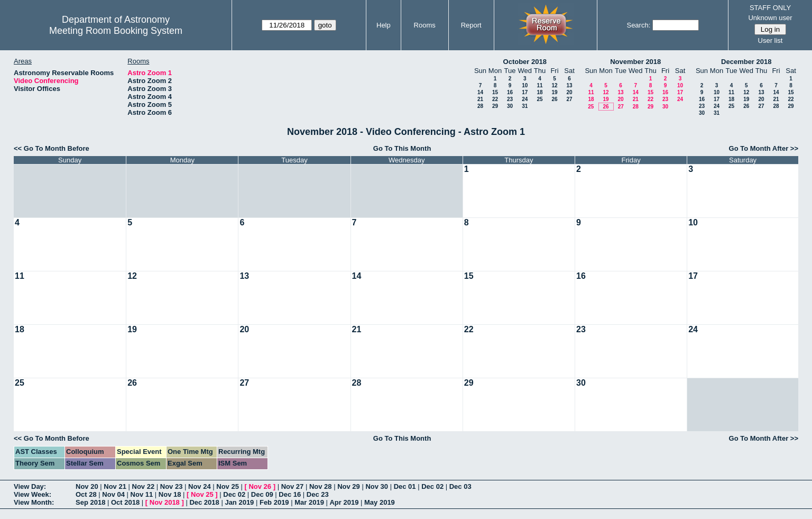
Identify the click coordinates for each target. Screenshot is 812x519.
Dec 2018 (204, 502)
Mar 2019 (309, 502)
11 (539, 85)
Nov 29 (349, 486)
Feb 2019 (274, 502)
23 (510, 99)
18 (539, 92)
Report (471, 25)
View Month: (34, 502)
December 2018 (746, 62)
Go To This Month (402, 148)
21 (480, 99)
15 (495, 92)
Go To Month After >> (764, 148)
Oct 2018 (125, 502)
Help (384, 25)
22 (495, 99)
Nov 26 (260, 486)
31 (525, 106)
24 (525, 99)
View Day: (30, 486)
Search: (638, 25)
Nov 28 (321, 486)
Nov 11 (142, 494)
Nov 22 (144, 486)
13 (569, 85)
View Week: (33, 494)
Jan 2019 (239, 502)
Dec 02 (432, 486)
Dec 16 (290, 494)
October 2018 (525, 62)
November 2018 (635, 62)
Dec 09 (262, 494)
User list (771, 40)
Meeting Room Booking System (116, 31)
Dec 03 (460, 486)
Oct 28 (86, 494)
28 (480, 106)
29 (495, 106)
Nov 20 (87, 486)
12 (554, 85)
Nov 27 (293, 486)
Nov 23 (172, 486)
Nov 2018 (165, 502)
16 (510, 92)
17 (525, 92)
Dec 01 (405, 486)
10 (525, 85)
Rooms (425, 25)
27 (569, 99)
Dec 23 (318, 494)
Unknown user (770, 18)
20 (569, 92)
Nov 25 (228, 486)
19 (554, 92)
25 (539, 99)
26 (554, 99)
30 (510, 106)
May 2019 (380, 502)
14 (480, 92)
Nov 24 (200, 486)
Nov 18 (170, 494)
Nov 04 (113, 494)
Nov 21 (115, 486)
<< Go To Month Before (52, 148)
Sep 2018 (90, 502)
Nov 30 (377, 486)
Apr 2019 (344, 502)
